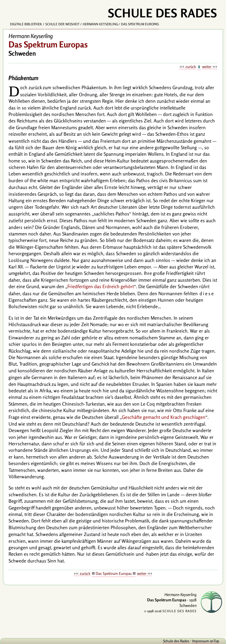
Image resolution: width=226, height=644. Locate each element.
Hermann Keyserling (100, 24)
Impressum (201, 641)
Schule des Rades (176, 641)
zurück (191, 67)
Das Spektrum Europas (140, 24)
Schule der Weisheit (62, 24)
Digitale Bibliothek (26, 24)
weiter (207, 67)
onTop (215, 641)
